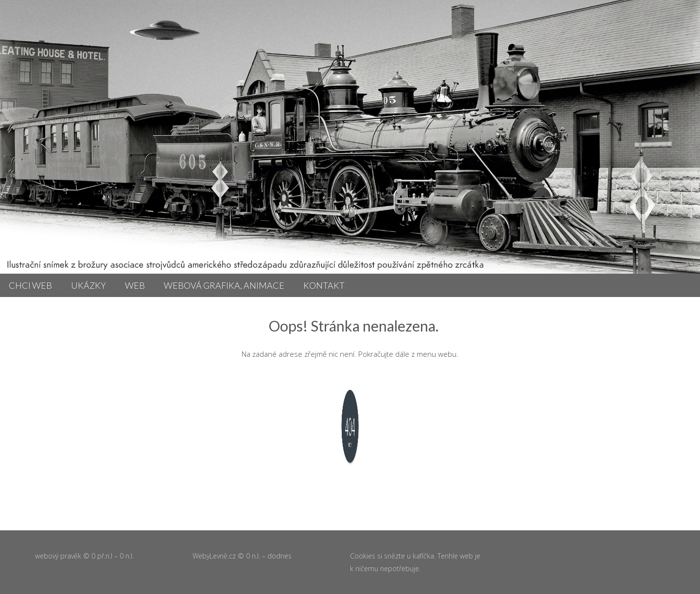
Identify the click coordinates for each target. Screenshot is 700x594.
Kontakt (324, 285)
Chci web (30, 285)
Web (135, 285)
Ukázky (88, 285)
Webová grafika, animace (224, 285)
